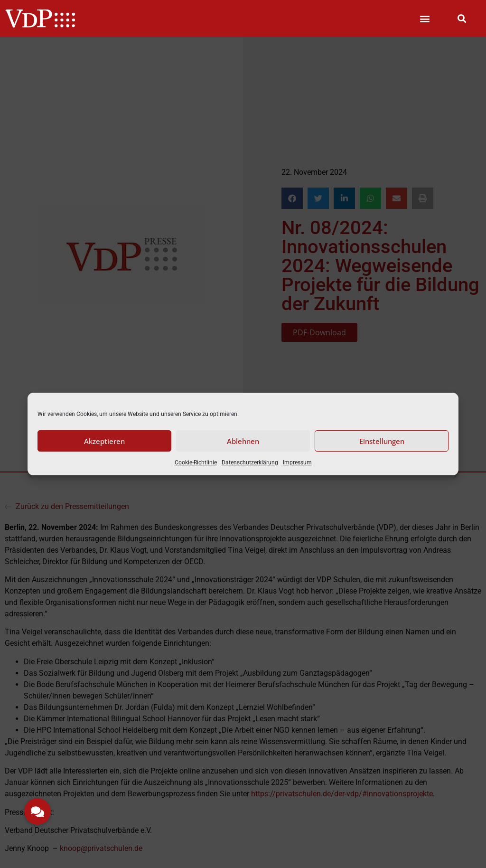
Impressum (297, 462)
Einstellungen (382, 441)
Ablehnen (243, 441)
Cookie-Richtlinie (196, 462)
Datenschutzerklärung (250, 462)
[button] (425, 19)
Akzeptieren (104, 441)
